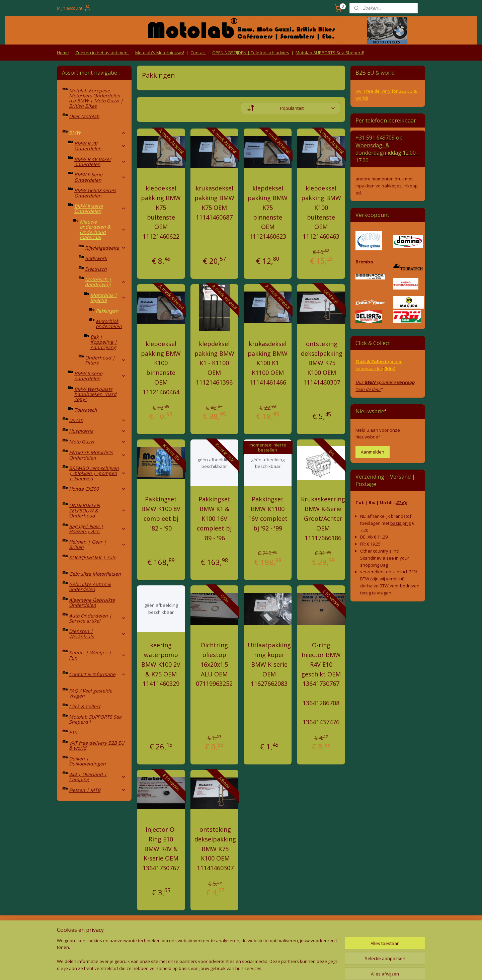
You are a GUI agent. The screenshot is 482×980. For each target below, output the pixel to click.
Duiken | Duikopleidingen (87, 761)
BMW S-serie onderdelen (100, 376)
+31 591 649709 (375, 138)
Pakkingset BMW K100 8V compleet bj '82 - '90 (161, 513)
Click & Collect (85, 706)
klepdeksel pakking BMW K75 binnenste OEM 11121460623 (268, 212)
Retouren (68, 929)
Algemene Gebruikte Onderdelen (92, 602)
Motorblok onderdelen (109, 324)
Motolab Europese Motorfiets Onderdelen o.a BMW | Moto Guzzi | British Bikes (96, 98)
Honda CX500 (98, 489)
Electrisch (96, 269)
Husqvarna (98, 431)
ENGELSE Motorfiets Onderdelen (98, 455)
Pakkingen (107, 311)
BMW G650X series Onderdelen (95, 193)
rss (225, 968)
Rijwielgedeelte (106, 248)
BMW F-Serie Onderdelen (100, 177)
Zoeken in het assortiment (102, 53)
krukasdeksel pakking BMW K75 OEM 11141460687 (214, 202)
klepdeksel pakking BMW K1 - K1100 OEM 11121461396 (214, 363)
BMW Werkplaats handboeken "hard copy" (95, 394)
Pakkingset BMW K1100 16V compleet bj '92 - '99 (268, 513)
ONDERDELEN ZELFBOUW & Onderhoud (98, 510)
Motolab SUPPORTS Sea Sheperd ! (95, 719)
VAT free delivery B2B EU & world (97, 745)
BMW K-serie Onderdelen (100, 209)
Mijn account (74, 8)
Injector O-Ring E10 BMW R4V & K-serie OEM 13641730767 (161, 849)
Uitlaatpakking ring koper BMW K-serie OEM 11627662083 (269, 664)
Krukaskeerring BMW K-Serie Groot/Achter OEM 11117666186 (323, 518)
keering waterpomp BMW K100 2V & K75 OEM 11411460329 (161, 664)
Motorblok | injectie (108, 298)
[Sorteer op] (291, 108)
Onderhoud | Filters (106, 360)
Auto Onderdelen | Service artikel (98, 618)
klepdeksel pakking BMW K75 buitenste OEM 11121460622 (161, 212)
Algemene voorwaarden (168, 929)
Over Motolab (84, 116)
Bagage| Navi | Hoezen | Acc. (98, 529)
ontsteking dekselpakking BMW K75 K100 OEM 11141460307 (322, 363)
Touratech (86, 410)
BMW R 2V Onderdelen (100, 146)
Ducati (98, 420)
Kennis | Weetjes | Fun (98, 655)
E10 (73, 732)
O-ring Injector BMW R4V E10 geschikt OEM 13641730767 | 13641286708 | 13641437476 (321, 683)
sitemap (211, 968)
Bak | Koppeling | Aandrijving (104, 342)
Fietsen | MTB (98, 790)
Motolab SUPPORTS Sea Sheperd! (330, 53)
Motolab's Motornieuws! (160, 53)
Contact (198, 53)
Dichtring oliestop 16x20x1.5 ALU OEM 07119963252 (214, 664)
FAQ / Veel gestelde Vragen (91, 693)
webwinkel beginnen (250, 968)
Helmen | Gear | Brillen (98, 544)
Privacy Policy (167, 942)
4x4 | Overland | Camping (98, 777)
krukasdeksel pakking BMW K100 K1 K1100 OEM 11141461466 (268, 363)
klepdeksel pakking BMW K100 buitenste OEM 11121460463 (321, 212)
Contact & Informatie (98, 674)
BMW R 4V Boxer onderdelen (100, 162)
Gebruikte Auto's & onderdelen (90, 587)
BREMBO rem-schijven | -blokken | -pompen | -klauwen (98, 473)
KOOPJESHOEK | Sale (93, 557)
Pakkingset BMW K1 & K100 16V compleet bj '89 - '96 (214, 518)
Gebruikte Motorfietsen (95, 574)
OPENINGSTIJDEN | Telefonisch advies (251, 53)
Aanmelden (373, 452)
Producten (241, 929)
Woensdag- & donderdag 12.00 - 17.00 (387, 153)
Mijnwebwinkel (309, 968)
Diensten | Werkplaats (98, 634)
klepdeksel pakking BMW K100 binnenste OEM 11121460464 (161, 368)
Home (63, 53)
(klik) (390, 369)
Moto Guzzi (98, 442)
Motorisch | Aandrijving (106, 282)
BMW (98, 133)
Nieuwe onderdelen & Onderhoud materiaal (103, 229)
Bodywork (96, 258)
